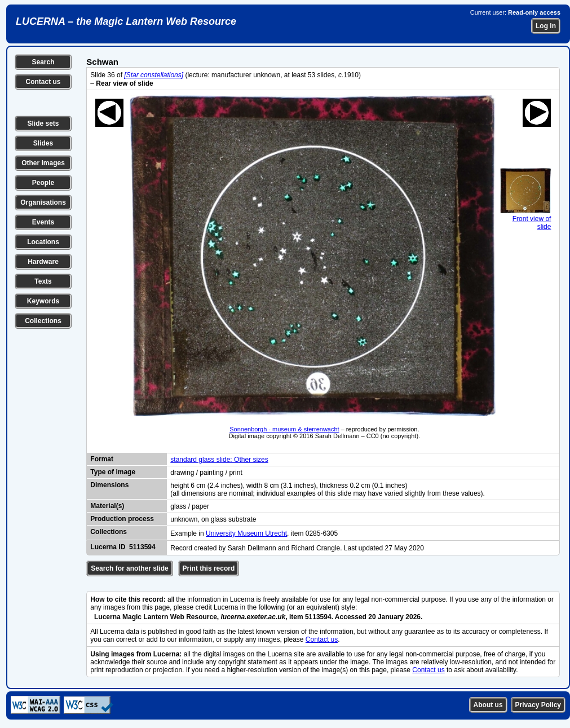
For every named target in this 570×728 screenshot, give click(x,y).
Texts (43, 281)
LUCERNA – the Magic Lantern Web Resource (126, 21)
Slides (43, 143)
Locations (43, 242)
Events (43, 222)
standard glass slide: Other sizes (219, 460)
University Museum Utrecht (246, 533)
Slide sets (43, 123)
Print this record (209, 568)
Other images (43, 163)
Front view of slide (525, 219)
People (43, 183)
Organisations (43, 202)
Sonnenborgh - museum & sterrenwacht (284, 429)
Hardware (43, 262)
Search (43, 62)
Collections (43, 321)
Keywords (43, 301)
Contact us (43, 82)
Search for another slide (129, 568)
